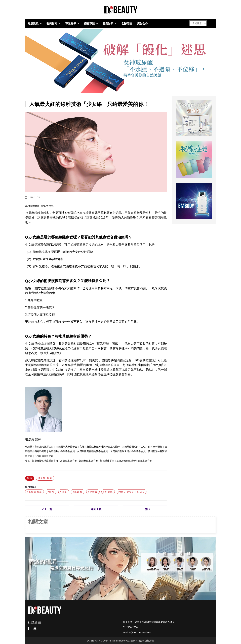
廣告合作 (142, 24)
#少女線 (108, 492)
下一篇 (145, 509)
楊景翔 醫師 (45, 478)
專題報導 (71, 24)
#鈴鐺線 (93, 492)
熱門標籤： (31, 487)
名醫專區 (127, 24)
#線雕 (51, 492)
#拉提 (64, 492)
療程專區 (89, 24)
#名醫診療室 (34, 492)
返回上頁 (96, 509)
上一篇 (47, 509)
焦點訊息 (33, 24)
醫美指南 (52, 24)
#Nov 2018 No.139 (132, 492)
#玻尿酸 (77, 492)
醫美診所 (108, 24)
